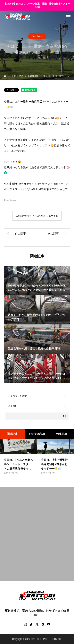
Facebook (37, 36)
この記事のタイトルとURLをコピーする (37, 216)
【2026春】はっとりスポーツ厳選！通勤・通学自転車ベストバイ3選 (37, 5)
